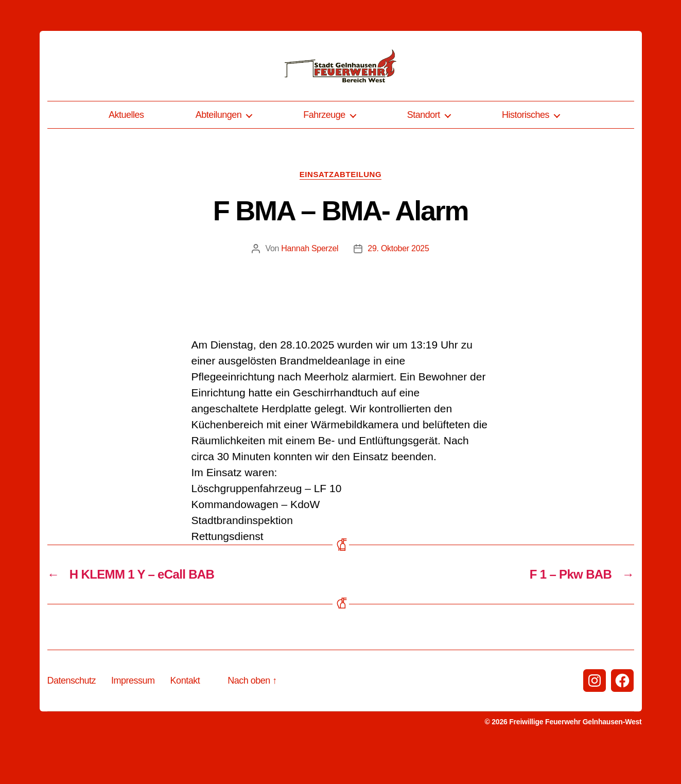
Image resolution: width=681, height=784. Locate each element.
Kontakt (185, 717)
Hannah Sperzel (310, 284)
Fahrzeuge (324, 151)
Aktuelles (126, 151)
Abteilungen (219, 151)
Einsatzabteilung (340, 210)
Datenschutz (72, 717)
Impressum (133, 717)
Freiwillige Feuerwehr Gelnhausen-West (575, 758)
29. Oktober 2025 (398, 284)
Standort (424, 151)
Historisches (526, 151)
